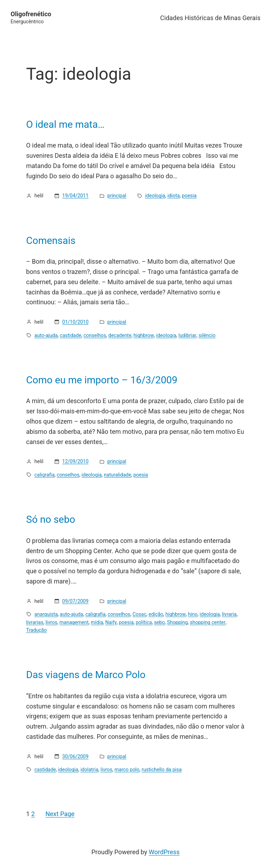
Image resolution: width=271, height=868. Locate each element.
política (144, 622)
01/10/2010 (75, 322)
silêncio (207, 335)
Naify (111, 622)
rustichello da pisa (162, 770)
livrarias (35, 622)
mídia (97, 622)
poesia (189, 196)
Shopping (177, 622)
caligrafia (45, 475)
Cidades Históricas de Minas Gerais (210, 18)
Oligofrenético (31, 14)
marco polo (127, 770)
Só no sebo (51, 520)
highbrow (144, 335)
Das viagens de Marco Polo (86, 675)
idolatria (89, 770)
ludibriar (188, 335)
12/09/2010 (75, 461)
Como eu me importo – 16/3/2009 (102, 380)
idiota (173, 196)
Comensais (51, 241)
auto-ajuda (46, 335)
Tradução (36, 630)
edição (156, 614)
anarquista (46, 614)
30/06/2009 (75, 756)
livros (51, 622)
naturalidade (117, 475)
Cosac (139, 614)
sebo (160, 622)
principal (117, 196)
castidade (71, 335)
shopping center (207, 622)
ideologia (155, 196)
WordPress (164, 852)
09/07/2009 (75, 601)
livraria (229, 614)
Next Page (60, 814)
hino (193, 614)
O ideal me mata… (65, 125)
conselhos (95, 335)
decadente (120, 335)
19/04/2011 (75, 196)
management (74, 622)
